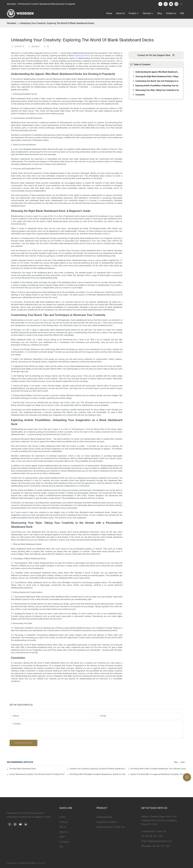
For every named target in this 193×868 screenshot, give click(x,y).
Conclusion (140, 95)
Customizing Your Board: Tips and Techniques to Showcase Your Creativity (158, 81)
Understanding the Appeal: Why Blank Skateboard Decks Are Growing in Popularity (158, 72)
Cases (182, 762)
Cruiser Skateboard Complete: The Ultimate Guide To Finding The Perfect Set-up (37, 774)
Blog (176, 762)
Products (64, 822)
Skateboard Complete (107, 822)
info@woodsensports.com (160, 841)
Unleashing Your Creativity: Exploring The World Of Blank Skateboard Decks (57, 23)
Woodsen (12, 23)
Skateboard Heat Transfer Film (111, 827)
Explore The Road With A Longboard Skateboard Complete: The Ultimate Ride (158, 774)
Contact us (65, 842)
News (62, 837)
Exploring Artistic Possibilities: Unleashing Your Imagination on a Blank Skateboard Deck (158, 86)
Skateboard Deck (81, 56)
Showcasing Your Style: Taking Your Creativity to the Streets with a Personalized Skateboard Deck (158, 90)
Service (63, 827)
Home (62, 817)
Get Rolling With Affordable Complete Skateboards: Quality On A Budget (98, 774)
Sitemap (41, 863)
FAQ (61, 847)
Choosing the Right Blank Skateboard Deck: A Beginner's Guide (158, 76)
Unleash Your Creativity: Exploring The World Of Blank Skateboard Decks (98, 769)
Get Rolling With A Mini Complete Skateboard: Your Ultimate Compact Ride (158, 769)
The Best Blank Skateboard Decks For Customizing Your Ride (22, 769)
